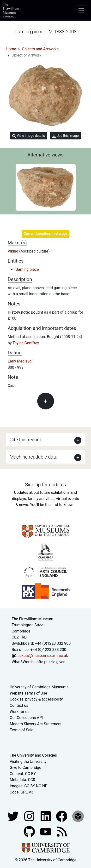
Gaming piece (27, 269)
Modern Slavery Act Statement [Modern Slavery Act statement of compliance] (36, 724)
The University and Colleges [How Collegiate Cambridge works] (33, 755)
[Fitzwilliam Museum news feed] (62, 831)
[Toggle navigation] (81, 10)
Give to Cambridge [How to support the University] (26, 767)
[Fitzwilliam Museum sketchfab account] (78, 816)
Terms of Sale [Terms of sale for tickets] (22, 730)
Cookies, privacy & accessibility (36, 699)
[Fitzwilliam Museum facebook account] (46, 816)
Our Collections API (26, 718)
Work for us (20, 712)
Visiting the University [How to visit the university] (28, 762)
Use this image (65, 136)
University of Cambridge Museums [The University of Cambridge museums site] (39, 687)
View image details (29, 136)
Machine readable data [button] (33, 457)
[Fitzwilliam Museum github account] (30, 831)
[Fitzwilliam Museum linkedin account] (62, 816)
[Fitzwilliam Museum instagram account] (30, 816)
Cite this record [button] (25, 440)
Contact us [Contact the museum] (19, 705)
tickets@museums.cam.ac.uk (42, 656)
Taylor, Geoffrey (26, 343)
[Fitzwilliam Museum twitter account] (13, 816)
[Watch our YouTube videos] (46, 831)
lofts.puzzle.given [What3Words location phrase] (50, 662)
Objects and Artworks (40, 49)
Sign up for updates (45, 485)
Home (11, 49)
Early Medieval (20, 361)
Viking (13, 251)
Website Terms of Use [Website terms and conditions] (29, 693)
